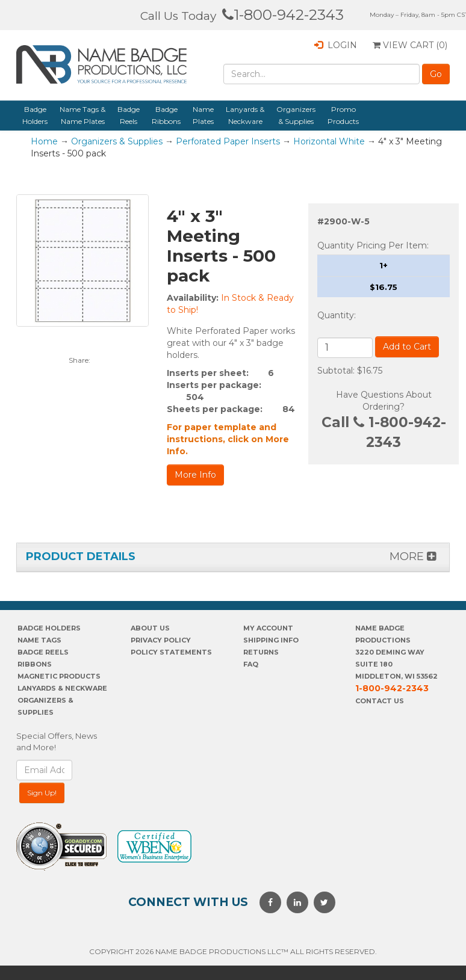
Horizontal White (329, 141)
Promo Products (343, 115)
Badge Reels (129, 115)
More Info (195, 475)
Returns (261, 652)
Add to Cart (407, 347)
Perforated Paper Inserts (228, 141)
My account (268, 628)
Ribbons (35, 664)
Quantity (336, 315)
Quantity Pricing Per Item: (373, 245)
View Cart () (410, 45)
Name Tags (39, 640)
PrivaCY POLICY (161, 640)
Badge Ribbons (166, 115)
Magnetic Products (59, 676)
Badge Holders (35, 115)
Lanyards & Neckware (245, 115)
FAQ (251, 664)
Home (44, 141)
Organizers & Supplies (296, 115)
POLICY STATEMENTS (171, 652)
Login (336, 45)
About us (150, 628)
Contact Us (380, 701)
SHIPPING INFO (271, 640)
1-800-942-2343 (283, 15)
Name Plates (203, 115)
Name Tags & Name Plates (82, 115)
